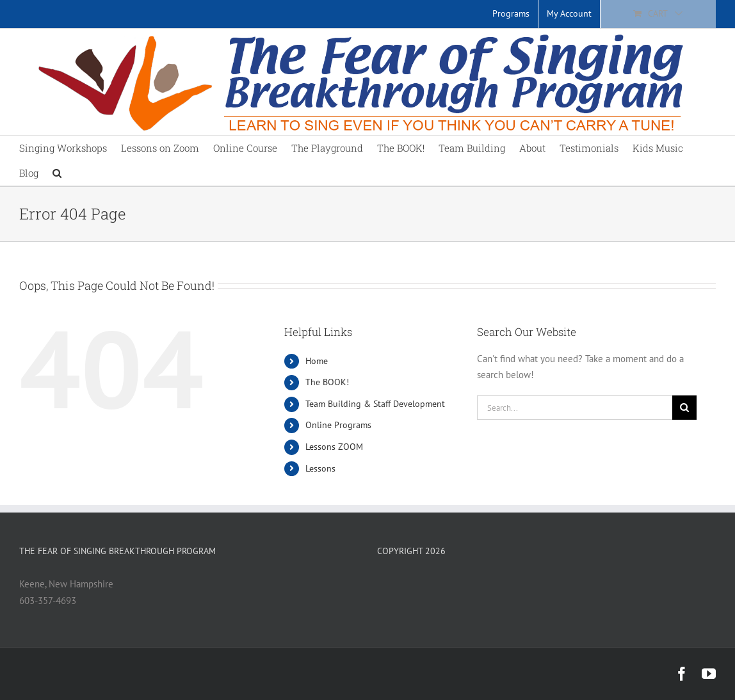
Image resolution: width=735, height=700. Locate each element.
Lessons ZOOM (334, 447)
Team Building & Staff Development (375, 404)
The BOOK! (327, 382)
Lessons (320, 468)
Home (317, 361)
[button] (57, 173)
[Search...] (575, 408)
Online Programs (338, 425)
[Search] (684, 408)
